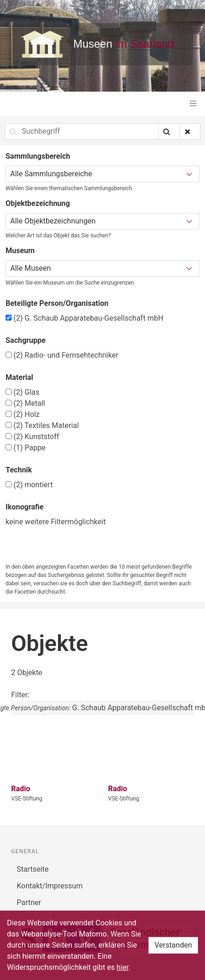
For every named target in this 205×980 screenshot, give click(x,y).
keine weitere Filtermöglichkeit (56, 522)
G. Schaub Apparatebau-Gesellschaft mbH (84, 318)
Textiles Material (42, 425)
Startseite (33, 869)
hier (122, 967)
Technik (19, 470)
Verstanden (173, 945)
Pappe (26, 448)
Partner (29, 902)
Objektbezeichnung (38, 203)
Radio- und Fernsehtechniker (62, 355)
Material (19, 377)
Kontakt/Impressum (50, 886)
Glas (22, 392)
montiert (29, 485)
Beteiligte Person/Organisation (57, 303)
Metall (25, 403)
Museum (20, 251)
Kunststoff (32, 437)
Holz (22, 414)
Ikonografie (25, 507)
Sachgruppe (26, 340)
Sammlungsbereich (38, 156)
